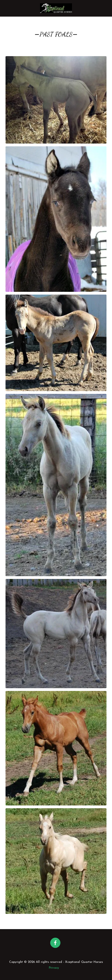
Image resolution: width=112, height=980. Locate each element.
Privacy (54, 968)
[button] (6, 8)
